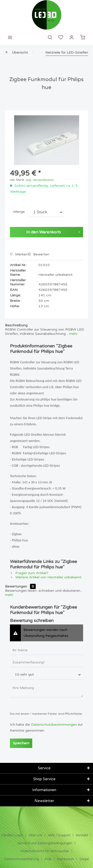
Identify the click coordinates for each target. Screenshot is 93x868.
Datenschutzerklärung (22, 859)
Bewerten (38, 254)
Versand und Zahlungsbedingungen (45, 843)
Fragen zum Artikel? (29, 573)
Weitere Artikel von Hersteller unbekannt (46, 577)
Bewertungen (16, 586)
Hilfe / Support (59, 835)
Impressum (65, 859)
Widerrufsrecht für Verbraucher (45, 851)
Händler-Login (12, 835)
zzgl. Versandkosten (40, 180)
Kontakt (82, 835)
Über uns (35, 835)
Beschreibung (16, 325)
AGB (48, 859)
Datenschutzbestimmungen (54, 725)
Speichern (21, 743)
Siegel (84, 859)
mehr (73, 334)
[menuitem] (10, 37)
